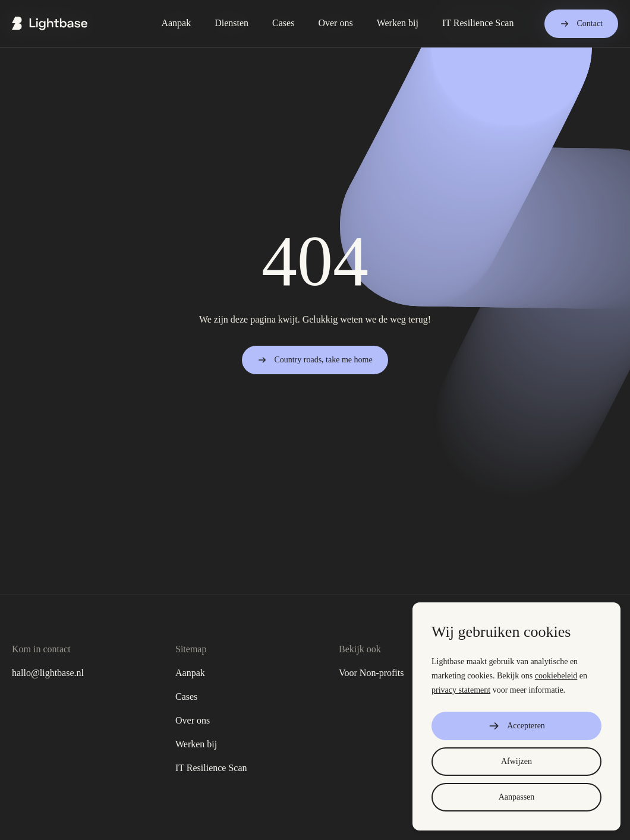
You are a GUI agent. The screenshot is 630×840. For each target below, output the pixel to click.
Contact (581, 24)
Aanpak (190, 673)
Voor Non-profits (371, 673)
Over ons (193, 720)
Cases (186, 697)
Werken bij (196, 744)
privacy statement (461, 690)
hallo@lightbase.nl (48, 673)
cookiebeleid (556, 676)
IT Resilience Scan (211, 768)
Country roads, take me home (315, 360)
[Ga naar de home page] (50, 23)
